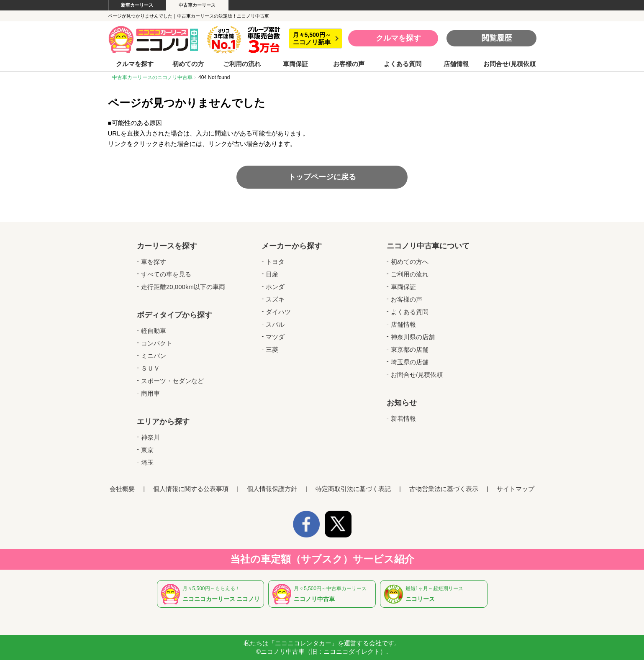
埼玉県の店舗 (410, 362)
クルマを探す (398, 38)
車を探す (154, 262)
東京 (147, 450)
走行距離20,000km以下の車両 (183, 287)
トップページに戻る (322, 177)
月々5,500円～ (312, 39)
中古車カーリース (197, 5)
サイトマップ (516, 489)
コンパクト (157, 343)
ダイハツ (278, 312)
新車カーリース (137, 5)
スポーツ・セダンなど (172, 381)
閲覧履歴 (497, 38)
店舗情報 (456, 64)
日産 (272, 274)
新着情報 (403, 418)
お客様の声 (349, 64)
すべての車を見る (166, 274)
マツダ (275, 337)
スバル (275, 324)
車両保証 (295, 64)
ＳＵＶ (150, 368)
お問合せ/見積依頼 (509, 64)
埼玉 (147, 462)
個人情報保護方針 (272, 489)
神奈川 (150, 437)
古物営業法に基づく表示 (444, 489)
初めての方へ (410, 262)
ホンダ (275, 287)
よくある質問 (403, 64)
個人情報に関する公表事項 (191, 489)
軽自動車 (154, 331)
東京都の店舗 (410, 349)
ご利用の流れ (242, 64)
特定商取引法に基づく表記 (353, 489)
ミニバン (154, 356)
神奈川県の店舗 (413, 337)
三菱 (272, 349)
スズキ (275, 299)
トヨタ (275, 262)
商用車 (150, 393)
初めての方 (188, 64)
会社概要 (122, 489)
